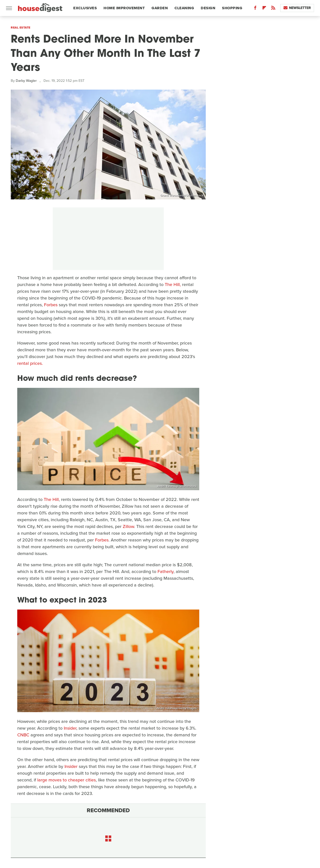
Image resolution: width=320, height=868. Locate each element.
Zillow (128, 526)
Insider (70, 728)
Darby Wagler (26, 81)
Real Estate (21, 28)
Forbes (51, 305)
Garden (160, 8)
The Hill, (173, 284)
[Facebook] (255, 9)
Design (208, 8)
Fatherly (165, 571)
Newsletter (297, 8)
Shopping (232, 8)
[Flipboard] (264, 9)
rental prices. (30, 363)
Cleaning (184, 8)
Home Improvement (124, 8)
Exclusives (85, 8)
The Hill (51, 499)
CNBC (23, 735)
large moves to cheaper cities (66, 780)
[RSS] (273, 9)
